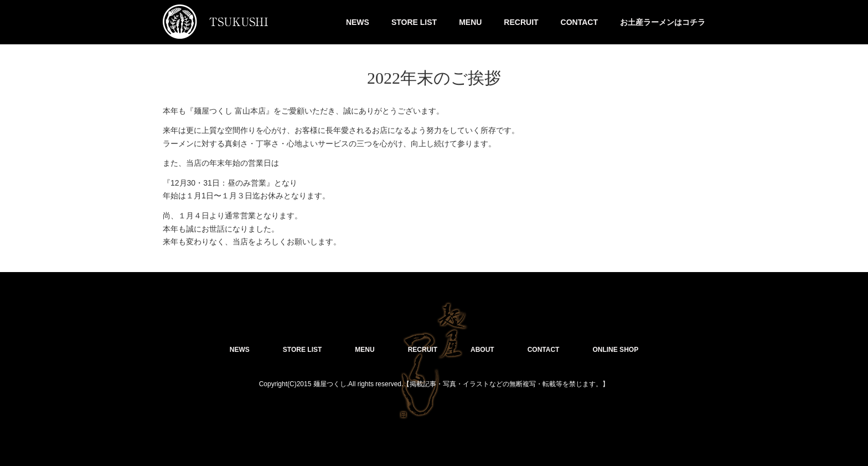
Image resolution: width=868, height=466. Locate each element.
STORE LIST (414, 22)
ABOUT (482, 350)
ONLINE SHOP (615, 350)
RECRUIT (521, 22)
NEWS (358, 22)
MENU (470, 22)
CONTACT (579, 22)
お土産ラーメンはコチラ (663, 22)
